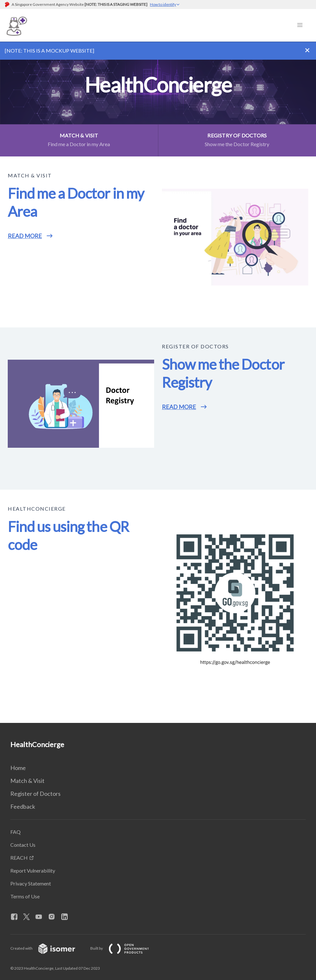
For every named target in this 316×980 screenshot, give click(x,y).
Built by (125, 948)
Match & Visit (27, 781)
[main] (158, 382)
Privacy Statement (31, 883)
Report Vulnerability (33, 870)
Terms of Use (25, 896)
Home (18, 768)
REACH (19, 858)
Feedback (23, 806)
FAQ (15, 832)
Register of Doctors (35, 794)
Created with (48, 948)
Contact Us (23, 845)
